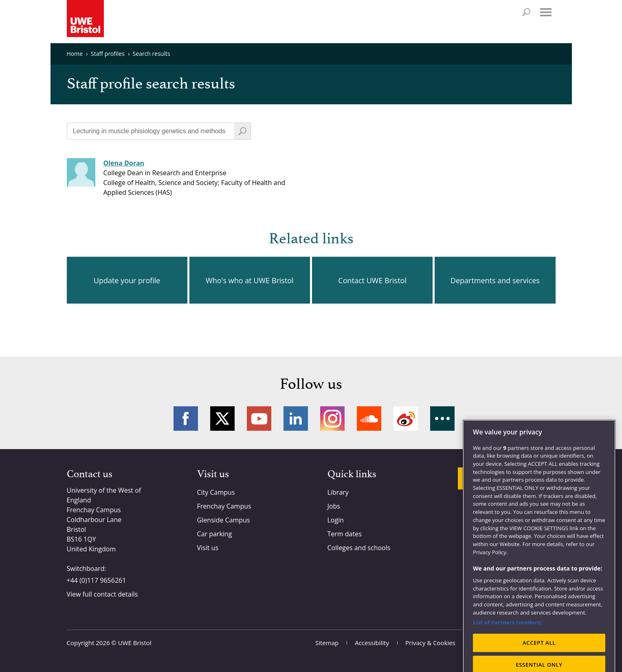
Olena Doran (124, 163)
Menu (546, 12)
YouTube (259, 419)
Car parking (215, 534)
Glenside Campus (224, 520)
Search (526, 12)
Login (336, 520)
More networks (442, 419)
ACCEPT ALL (539, 653)
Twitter (222, 419)
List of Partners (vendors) (507, 632)
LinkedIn (296, 419)
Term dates (345, 534)
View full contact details (102, 594)
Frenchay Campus (224, 506)
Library (338, 492)
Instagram (332, 419)
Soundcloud (369, 419)
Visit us (208, 548)
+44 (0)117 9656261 (97, 580)
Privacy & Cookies (430, 643)
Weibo (406, 419)
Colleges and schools (359, 548)
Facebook (186, 419)
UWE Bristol (135, 643)
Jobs (334, 506)
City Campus (216, 492)
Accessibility (372, 643)
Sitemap (327, 643)
